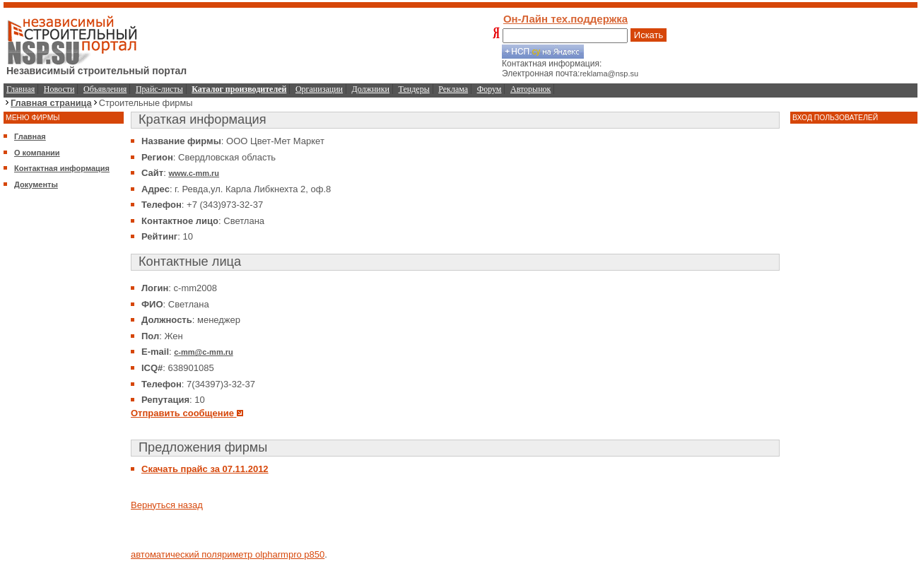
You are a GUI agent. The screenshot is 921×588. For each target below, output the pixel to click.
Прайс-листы (159, 89)
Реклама (453, 89)
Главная (20, 89)
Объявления (105, 89)
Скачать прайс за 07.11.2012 (205, 469)
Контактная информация (62, 168)
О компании (37, 153)
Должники (371, 89)
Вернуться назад (167, 505)
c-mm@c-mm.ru (203, 352)
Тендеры (414, 89)
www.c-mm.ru (194, 173)
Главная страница (51, 103)
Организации (319, 89)
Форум (489, 89)
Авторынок (530, 89)
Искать (649, 35)
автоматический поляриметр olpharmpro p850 (228, 554)
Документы (36, 184)
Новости (59, 89)
